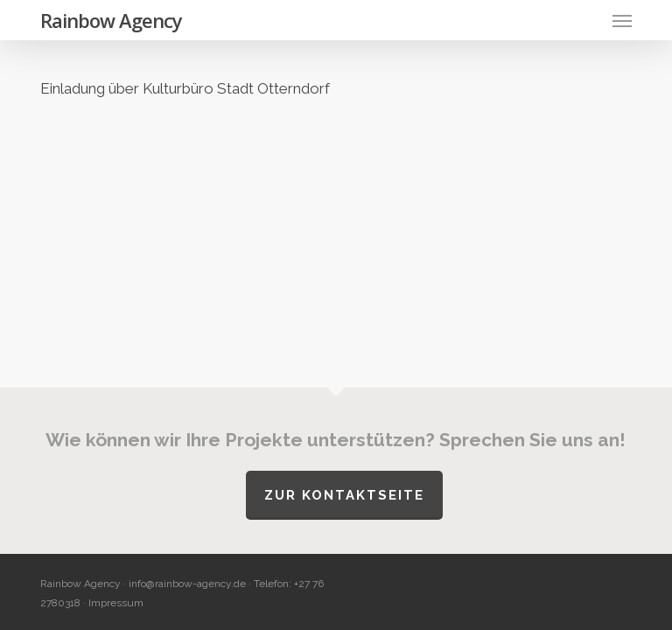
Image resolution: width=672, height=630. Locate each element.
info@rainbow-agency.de (187, 584)
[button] (622, 20)
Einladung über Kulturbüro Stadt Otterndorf (185, 88)
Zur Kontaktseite (344, 495)
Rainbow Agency (111, 20)
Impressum (116, 603)
